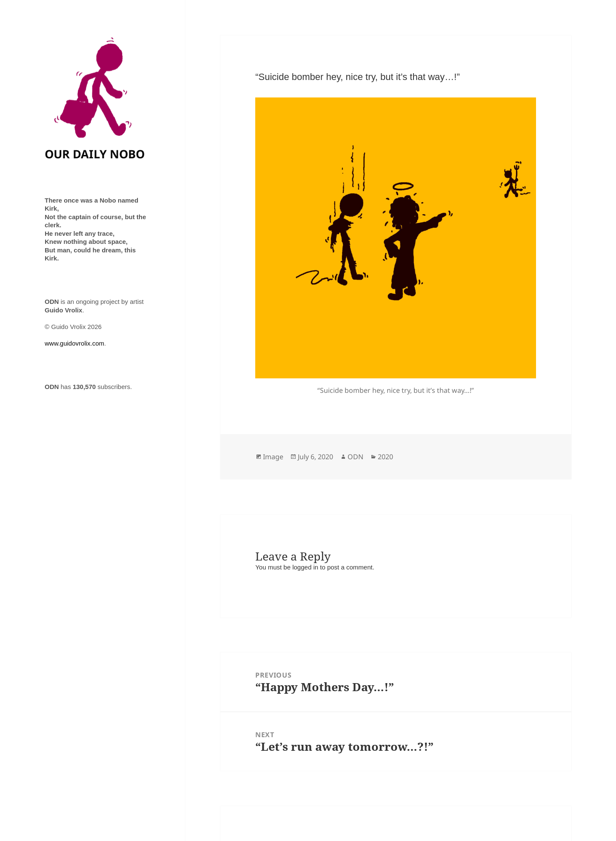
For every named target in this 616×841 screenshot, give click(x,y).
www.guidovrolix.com (74, 343)
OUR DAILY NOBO (95, 154)
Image (273, 457)
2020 (385, 457)
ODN (355, 457)
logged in (305, 567)
